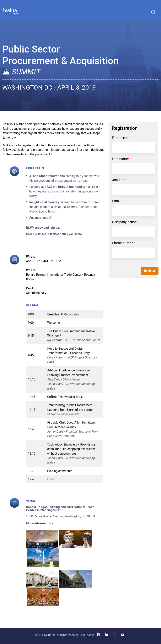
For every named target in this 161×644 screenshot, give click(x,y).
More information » (40, 523)
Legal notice (87, 635)
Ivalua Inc (50, 635)
